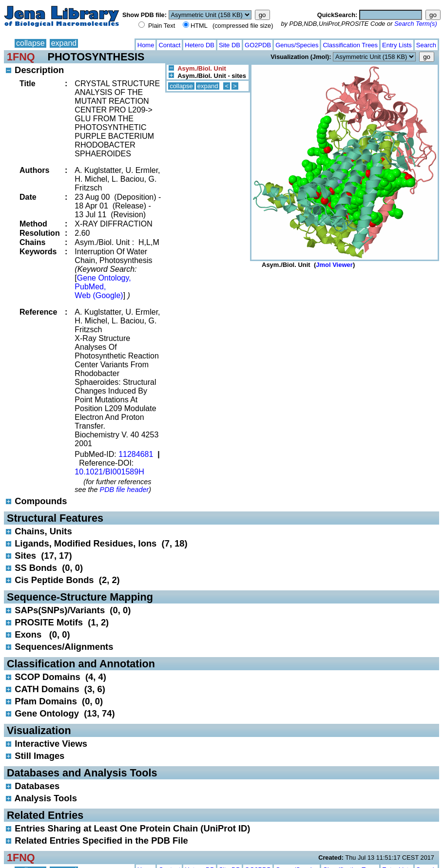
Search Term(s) (416, 24)
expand (64, 43)
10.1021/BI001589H (109, 472)
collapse (30, 43)
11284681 (136, 454)
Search (426, 45)
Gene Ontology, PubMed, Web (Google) (103, 287)
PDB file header (125, 490)
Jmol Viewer (334, 265)
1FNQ (21, 57)
